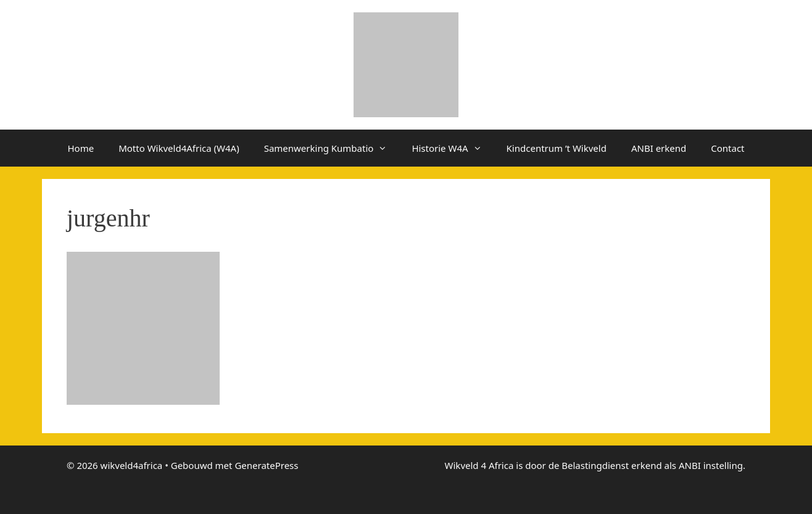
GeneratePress (266, 465)
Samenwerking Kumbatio (332, 148)
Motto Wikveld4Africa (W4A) (179, 148)
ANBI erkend (659, 148)
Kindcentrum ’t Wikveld (557, 148)
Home (81, 148)
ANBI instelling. (712, 465)
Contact (727, 148)
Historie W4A (453, 148)
